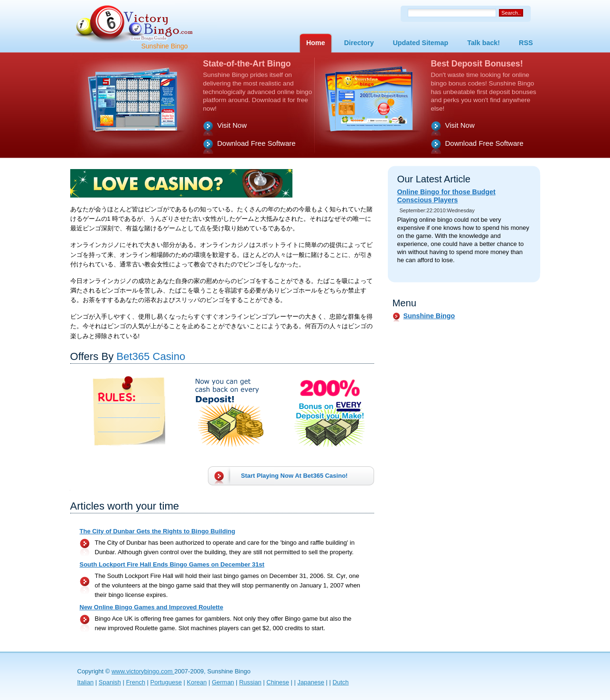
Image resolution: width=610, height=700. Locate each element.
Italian (86, 682)
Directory (359, 43)
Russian (250, 682)
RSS (526, 43)
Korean (197, 682)
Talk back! (483, 43)
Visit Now (232, 125)
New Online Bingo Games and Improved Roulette (152, 607)
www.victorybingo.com (143, 671)
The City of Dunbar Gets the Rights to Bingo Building (158, 531)
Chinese (278, 682)
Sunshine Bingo (429, 316)
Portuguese (166, 682)
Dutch (341, 682)
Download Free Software (257, 143)
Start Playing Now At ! (295, 476)
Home (316, 43)
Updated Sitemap (420, 43)
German (223, 682)
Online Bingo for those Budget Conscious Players (446, 196)
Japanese (311, 682)
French (135, 682)
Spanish (110, 682)
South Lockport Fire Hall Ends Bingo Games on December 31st (172, 564)
